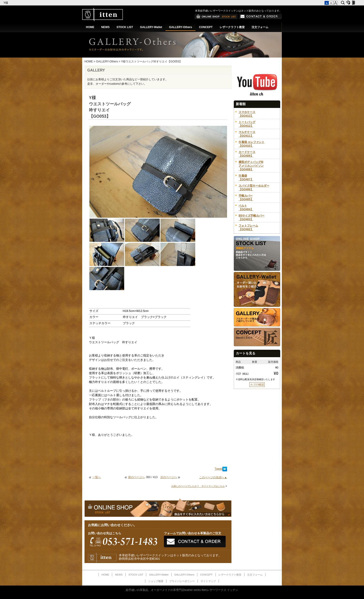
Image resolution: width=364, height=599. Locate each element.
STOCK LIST (125, 27)
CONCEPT (206, 27)
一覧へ (97, 477)
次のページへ (169, 477)
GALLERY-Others (180, 27)
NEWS (105, 27)
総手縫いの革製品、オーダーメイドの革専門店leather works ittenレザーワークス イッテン (182, 590)
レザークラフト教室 (232, 27)
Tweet (218, 469)
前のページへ (136, 477)
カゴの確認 (257, 385)
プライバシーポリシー (182, 581)
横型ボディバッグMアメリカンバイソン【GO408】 (251, 166)
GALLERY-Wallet (151, 27)
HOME (90, 27)
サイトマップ (208, 581)
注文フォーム (260, 27)
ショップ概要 (156, 581)
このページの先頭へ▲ (213, 477)
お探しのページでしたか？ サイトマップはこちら (198, 486)
